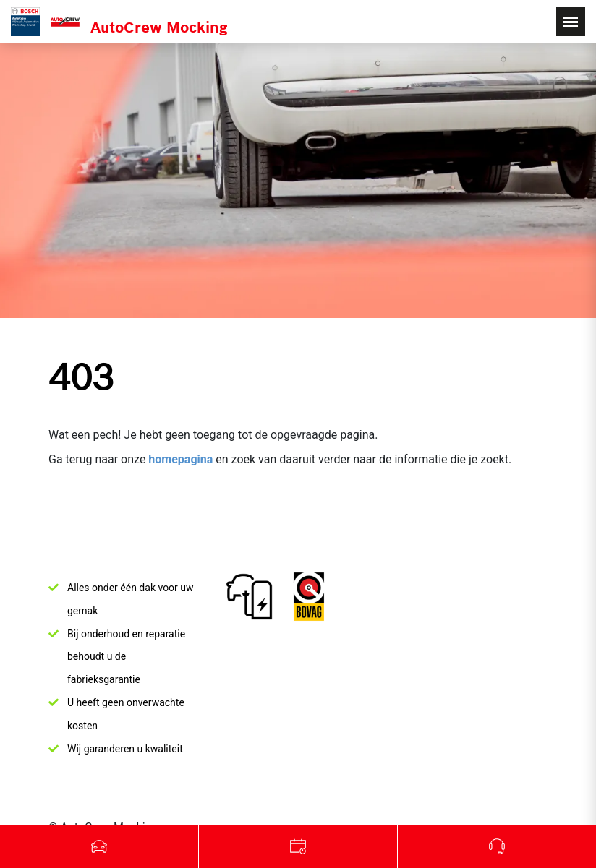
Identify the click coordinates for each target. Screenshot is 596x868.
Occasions (99, 846)
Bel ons (497, 846)
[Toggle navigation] (571, 22)
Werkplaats (298, 846)
